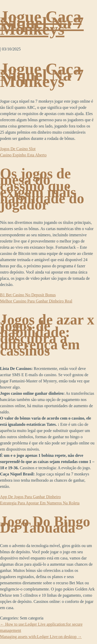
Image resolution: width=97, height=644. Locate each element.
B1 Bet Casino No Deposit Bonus (28, 295)
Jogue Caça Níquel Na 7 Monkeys (42, 23)
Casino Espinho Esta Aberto (23, 155)
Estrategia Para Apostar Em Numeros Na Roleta (40, 503)
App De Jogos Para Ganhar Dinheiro (30, 497)
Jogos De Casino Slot (18, 149)
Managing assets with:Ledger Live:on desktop (41, 637)
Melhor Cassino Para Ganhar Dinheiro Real (36, 301)
